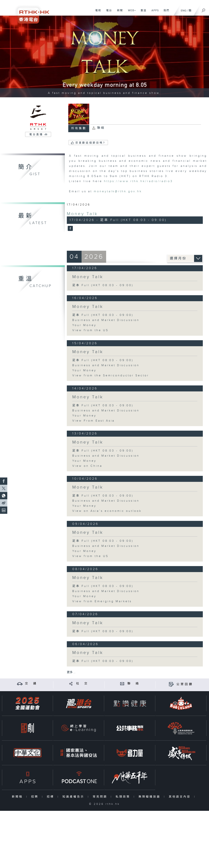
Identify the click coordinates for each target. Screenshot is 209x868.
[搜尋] (204, 9)
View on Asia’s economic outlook (107, 511)
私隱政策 (124, 797)
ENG (184, 11)
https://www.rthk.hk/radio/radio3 (138, 181)
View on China (87, 466)
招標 (51, 797)
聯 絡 (134, 684)
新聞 (119, 12)
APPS (154, 12)
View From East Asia (93, 421)
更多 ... (71, 672)
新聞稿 (18, 797)
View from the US (90, 330)
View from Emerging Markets (102, 601)
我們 (165, 12)
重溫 (142, 12)
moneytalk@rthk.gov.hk (118, 191)
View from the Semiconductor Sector (111, 376)
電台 (108, 12)
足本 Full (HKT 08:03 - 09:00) (103, 285)
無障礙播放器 (150, 797)
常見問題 (101, 797)
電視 (97, 12)
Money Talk (82, 214)
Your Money (84, 325)
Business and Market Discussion (106, 320)
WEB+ (131, 12)
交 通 (31, 684)
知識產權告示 (74, 797)
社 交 (82, 684)
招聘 (36, 797)
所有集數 (79, 128)
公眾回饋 (185, 684)
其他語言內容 (181, 797)
